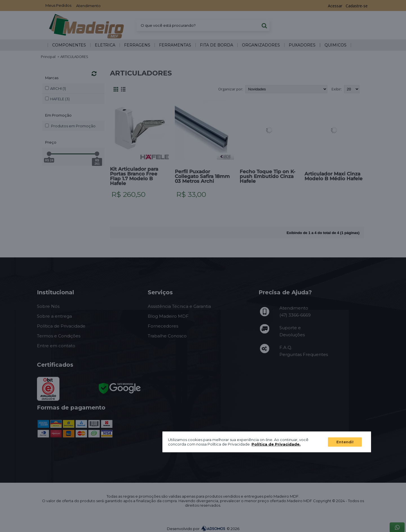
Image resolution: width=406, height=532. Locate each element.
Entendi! (345, 442)
